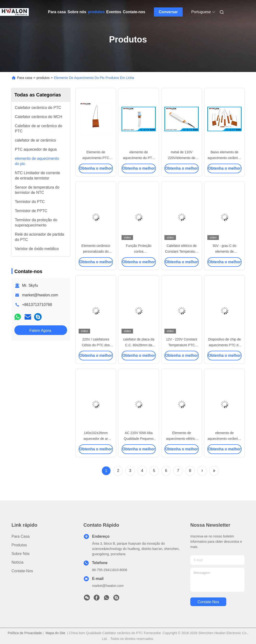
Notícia (17, 562)
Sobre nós (77, 12)
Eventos (114, 12)
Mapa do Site (55, 633)
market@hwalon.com (40, 295)
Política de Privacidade (25, 633)
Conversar (168, 12)
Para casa (57, 12)
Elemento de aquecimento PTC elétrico (96, 158)
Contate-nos (134, 12)
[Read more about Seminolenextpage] (202, 471)
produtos (96, 12)
